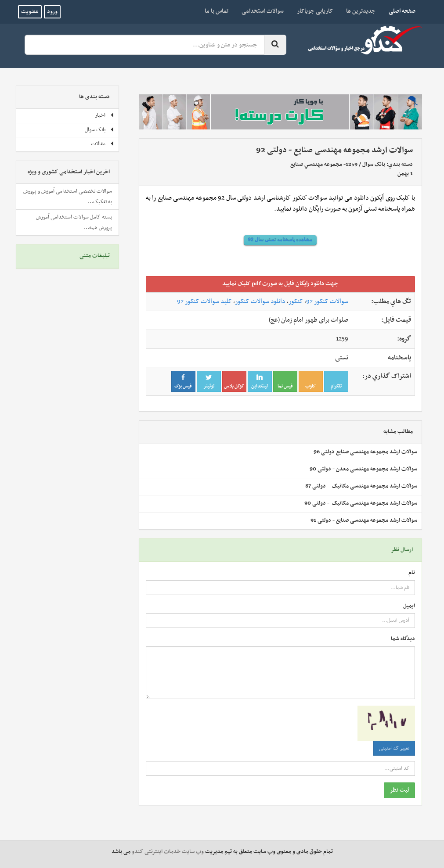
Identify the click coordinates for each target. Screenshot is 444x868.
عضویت (30, 12)
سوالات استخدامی (263, 11)
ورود (52, 12)
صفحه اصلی (399, 11)
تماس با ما (217, 11)
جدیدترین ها (361, 11)
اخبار (105, 115)
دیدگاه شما (403, 639)
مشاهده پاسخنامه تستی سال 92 (280, 240)
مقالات (103, 144)
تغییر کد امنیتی (394, 748)
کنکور (296, 301)
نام (412, 573)
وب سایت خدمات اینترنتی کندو (168, 852)
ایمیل (409, 606)
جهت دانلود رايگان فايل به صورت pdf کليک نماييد (280, 284)
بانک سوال (374, 165)
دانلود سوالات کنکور (260, 301)
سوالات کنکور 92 (327, 301)
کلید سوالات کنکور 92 (204, 301)
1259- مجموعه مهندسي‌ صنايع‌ (324, 165)
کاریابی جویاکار (315, 11)
